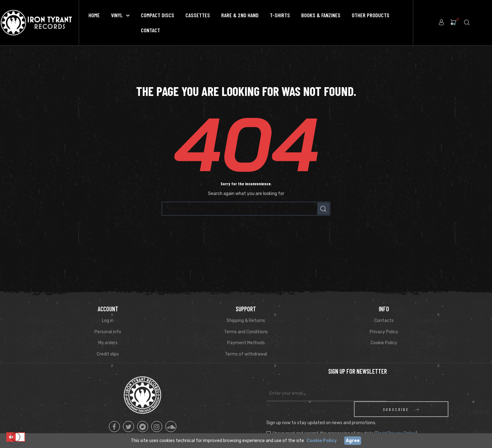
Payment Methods (246, 343)
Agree (353, 441)
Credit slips (108, 354)
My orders (108, 343)
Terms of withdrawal (246, 354)
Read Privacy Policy (396, 418)
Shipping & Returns (246, 321)
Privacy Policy (384, 332)
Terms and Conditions (246, 332)
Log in (108, 321)
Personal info (108, 332)
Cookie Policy (384, 343)
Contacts (384, 321)
